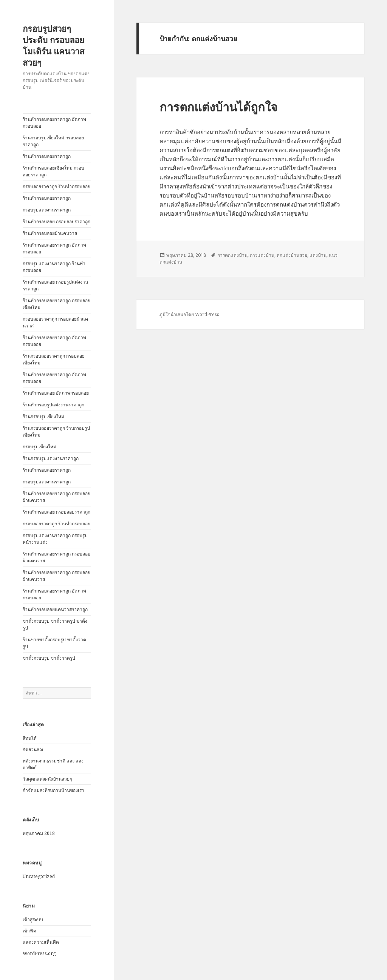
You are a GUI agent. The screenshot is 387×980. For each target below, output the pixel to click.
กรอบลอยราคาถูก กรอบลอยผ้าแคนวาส (55, 322)
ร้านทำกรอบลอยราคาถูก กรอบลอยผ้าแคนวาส (57, 497)
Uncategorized (39, 876)
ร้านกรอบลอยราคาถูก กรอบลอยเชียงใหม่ (54, 359)
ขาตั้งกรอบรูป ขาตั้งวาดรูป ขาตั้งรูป (55, 624)
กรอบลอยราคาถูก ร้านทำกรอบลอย (57, 186)
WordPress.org (39, 953)
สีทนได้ (30, 738)
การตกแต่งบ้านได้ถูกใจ (218, 107)
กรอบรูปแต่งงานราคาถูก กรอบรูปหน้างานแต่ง (55, 539)
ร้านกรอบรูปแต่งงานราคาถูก (51, 458)
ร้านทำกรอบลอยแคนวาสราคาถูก (55, 609)
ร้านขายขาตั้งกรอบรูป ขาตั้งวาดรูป (54, 643)
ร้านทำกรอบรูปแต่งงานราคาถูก (53, 405)
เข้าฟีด (29, 931)
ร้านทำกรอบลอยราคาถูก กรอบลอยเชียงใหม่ (57, 304)
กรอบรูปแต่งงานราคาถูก (47, 210)
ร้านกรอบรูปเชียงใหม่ (43, 416)
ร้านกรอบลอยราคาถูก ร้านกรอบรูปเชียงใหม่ (56, 431)
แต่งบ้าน (318, 255)
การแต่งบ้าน (262, 255)
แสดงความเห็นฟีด (41, 942)
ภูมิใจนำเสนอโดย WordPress (189, 314)
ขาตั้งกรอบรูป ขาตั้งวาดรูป (49, 658)
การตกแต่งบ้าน (232, 255)
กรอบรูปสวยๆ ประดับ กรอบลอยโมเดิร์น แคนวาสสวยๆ (53, 45)
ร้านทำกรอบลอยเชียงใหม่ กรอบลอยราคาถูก (53, 171)
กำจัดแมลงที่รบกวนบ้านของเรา (53, 790)
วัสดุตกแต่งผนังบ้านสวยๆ (47, 779)
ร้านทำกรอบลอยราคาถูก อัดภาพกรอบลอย (54, 123)
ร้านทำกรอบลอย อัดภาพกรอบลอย (56, 393)
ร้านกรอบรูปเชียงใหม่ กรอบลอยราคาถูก (53, 141)
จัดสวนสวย (34, 749)
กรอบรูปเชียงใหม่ (39, 447)
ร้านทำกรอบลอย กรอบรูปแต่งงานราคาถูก (55, 285)
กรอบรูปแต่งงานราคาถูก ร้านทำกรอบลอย (54, 267)
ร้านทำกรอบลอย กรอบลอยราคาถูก (57, 221)
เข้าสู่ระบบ (33, 919)
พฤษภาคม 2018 (39, 833)
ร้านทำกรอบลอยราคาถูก (47, 156)
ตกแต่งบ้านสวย (292, 255)
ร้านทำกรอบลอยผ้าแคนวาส (50, 233)
